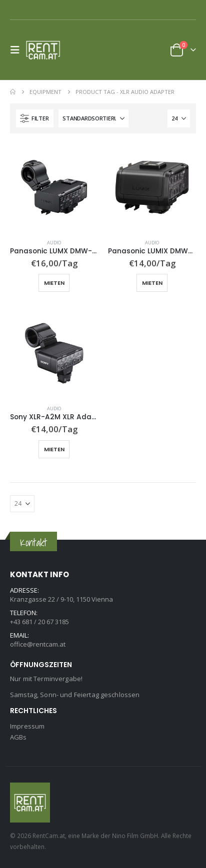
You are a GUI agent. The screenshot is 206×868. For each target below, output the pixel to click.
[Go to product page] (54, 187)
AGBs (18, 737)
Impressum (27, 726)
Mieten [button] (54, 283)
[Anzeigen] (179, 118)
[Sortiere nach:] (93, 118)
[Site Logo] (46, 50)
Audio (54, 243)
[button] (18, 50)
